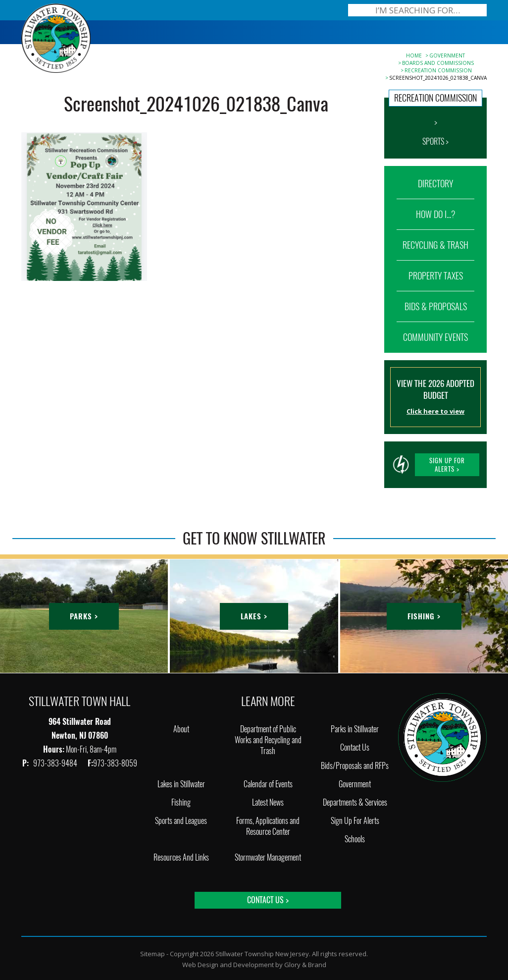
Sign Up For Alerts (355, 821)
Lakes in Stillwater (181, 784)
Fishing (181, 802)
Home (414, 55)
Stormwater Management (268, 857)
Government (447, 55)
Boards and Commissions (438, 63)
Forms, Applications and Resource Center (268, 826)
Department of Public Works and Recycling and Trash (268, 740)
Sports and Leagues (181, 821)
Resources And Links (181, 857)
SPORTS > (435, 141)
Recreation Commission (438, 70)
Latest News (268, 802)
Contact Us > (268, 900)
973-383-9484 (56, 763)
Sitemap (152, 954)
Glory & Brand (305, 965)
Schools (355, 839)
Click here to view (435, 411)
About (181, 729)
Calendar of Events (268, 784)
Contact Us (355, 747)
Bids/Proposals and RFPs (355, 766)
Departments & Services (355, 802)
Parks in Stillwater (355, 729)
